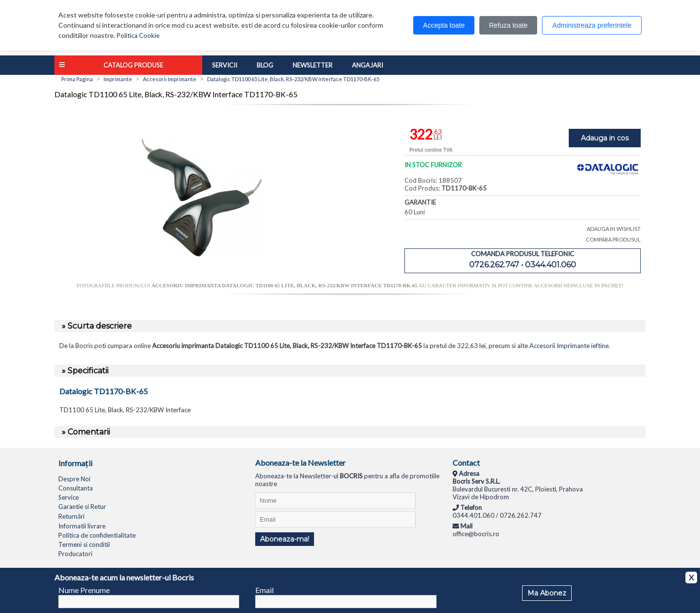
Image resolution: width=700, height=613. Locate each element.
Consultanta (76, 488)
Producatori (75, 554)
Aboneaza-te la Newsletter (300, 463)
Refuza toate (508, 25)
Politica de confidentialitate (97, 535)
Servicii (225, 65)
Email (264, 590)
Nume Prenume (84, 590)
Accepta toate (444, 25)
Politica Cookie (138, 35)
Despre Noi (74, 479)
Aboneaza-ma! (285, 539)
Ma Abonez (547, 593)
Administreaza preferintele (592, 25)
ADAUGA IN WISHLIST (614, 229)
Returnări (71, 516)
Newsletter (313, 65)
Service (69, 497)
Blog (265, 65)
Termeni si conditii (84, 544)
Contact (466, 463)
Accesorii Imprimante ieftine (569, 346)
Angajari (367, 65)
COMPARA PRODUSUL (613, 239)
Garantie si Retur (82, 507)
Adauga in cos (605, 138)
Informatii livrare (82, 526)
